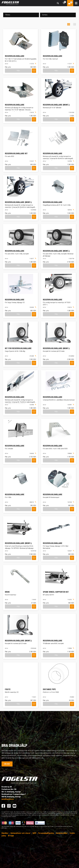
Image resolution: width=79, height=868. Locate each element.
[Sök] (58, 3)
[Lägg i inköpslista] (34, 71)
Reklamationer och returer (21, 833)
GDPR (35, 833)
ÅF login (11, 836)
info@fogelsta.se (8, 799)
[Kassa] (70, 3)
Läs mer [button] (7, 764)
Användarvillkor (62, 833)
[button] (69, 24)
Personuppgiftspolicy (46, 833)
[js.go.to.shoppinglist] (64, 3)
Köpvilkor (5, 833)
